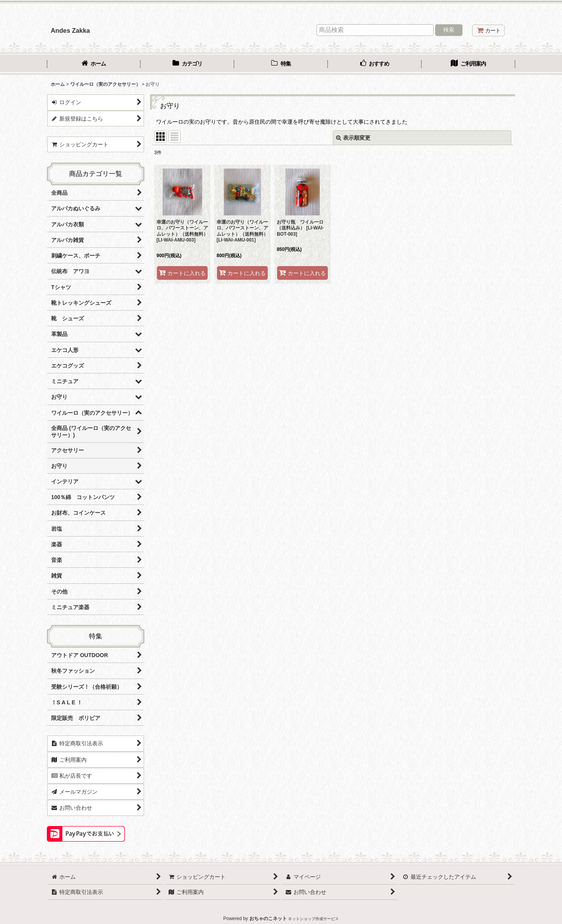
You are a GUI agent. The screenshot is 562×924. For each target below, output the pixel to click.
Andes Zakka (70, 30)
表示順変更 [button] (353, 138)
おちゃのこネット (268, 919)
